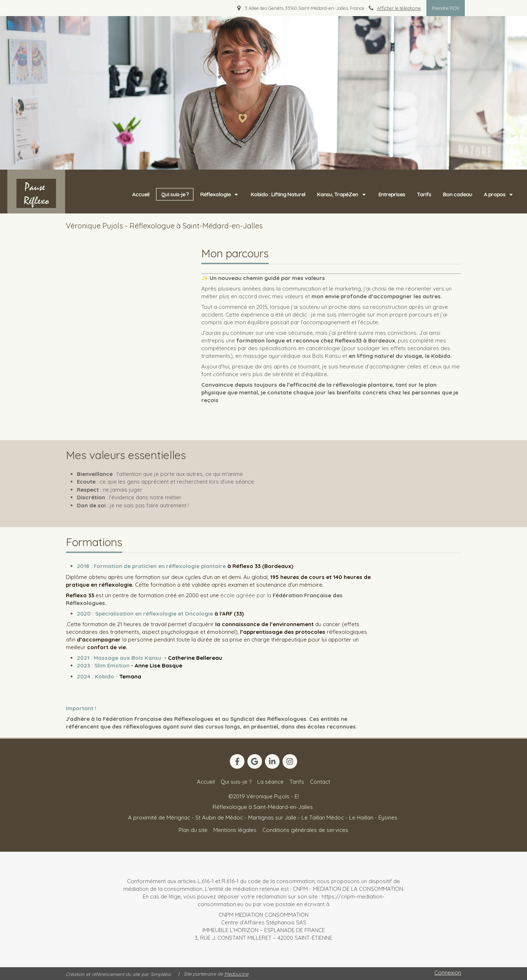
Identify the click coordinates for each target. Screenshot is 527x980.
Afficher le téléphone (399, 8)
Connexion (448, 973)
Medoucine (236, 974)
